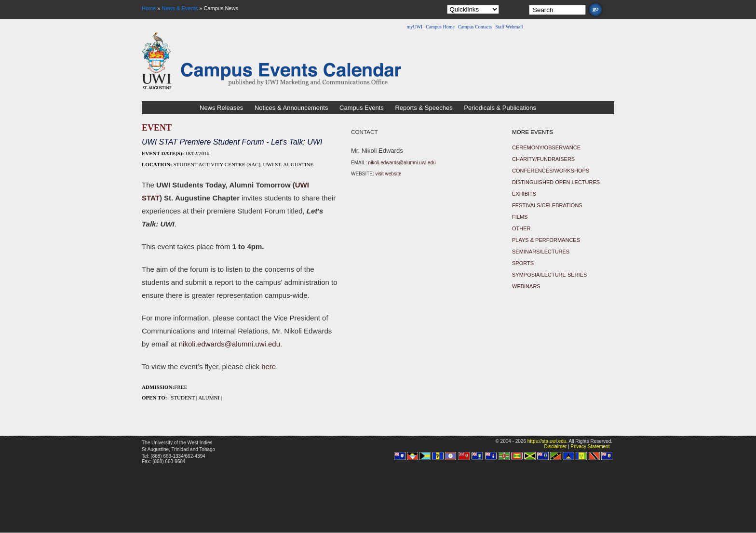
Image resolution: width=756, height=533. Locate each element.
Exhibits (524, 194)
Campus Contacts (475, 27)
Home (149, 8)
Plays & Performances (546, 240)
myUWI (414, 27)
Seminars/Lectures (541, 252)
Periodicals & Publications (500, 108)
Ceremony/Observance (546, 147)
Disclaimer (555, 446)
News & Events (180, 8)
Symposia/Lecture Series (549, 275)
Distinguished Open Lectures (556, 182)
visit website (389, 174)
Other (521, 228)
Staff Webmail (509, 27)
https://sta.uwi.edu (547, 441)
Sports (523, 263)
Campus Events (362, 108)
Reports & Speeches (424, 108)
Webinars (526, 286)
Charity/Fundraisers (543, 159)
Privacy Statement (590, 446)
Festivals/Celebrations (547, 205)
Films (520, 217)
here (269, 366)
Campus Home (440, 27)
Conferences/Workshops (551, 171)
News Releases (221, 108)
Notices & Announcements (291, 108)
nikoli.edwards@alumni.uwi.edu (229, 344)
